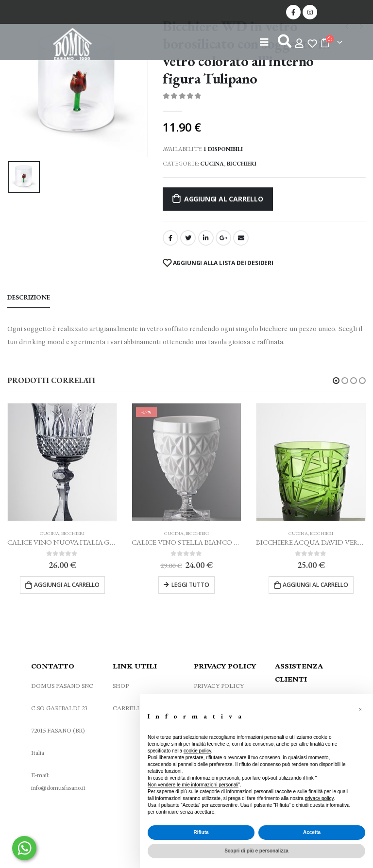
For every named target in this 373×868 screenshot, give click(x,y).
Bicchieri (242, 164)
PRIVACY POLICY (219, 689)
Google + (223, 238)
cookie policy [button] (197, 751)
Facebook (170, 238)
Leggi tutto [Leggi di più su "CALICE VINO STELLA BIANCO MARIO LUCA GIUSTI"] (190, 585)
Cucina (212, 164)
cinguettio (188, 238)
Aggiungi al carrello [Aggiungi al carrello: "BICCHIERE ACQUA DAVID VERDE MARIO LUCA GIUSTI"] (315, 585)
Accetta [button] (312, 832)
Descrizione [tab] (29, 297)
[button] (336, 381)
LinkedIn (206, 238)
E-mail (241, 238)
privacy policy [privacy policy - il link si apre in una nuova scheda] (319, 798)
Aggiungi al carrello (224, 199)
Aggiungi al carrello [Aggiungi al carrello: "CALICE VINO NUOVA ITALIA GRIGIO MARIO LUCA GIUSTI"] (67, 585)
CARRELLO (129, 711)
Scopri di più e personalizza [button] (256, 851)
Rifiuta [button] (201, 832)
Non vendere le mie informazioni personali (193, 785)
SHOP (121, 689)
